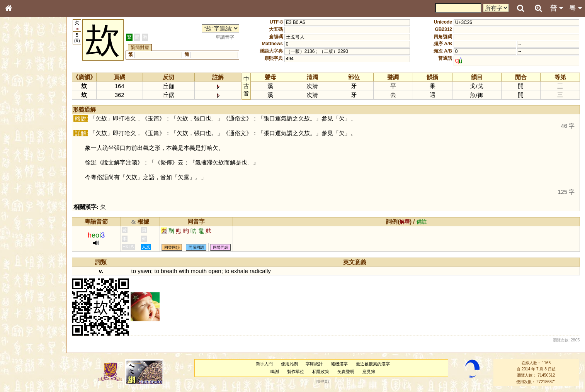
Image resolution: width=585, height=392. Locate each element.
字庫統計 (314, 364)
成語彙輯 (19, 251)
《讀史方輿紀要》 (28, 244)
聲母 (15, 203)
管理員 (322, 382)
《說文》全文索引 (28, 238)
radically (260, 271)
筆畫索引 (19, 110)
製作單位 (296, 372)
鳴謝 (275, 372)
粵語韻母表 (21, 166)
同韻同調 (196, 247)
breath (169, 271)
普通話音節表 (24, 210)
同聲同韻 (172, 247)
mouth (199, 271)
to (134, 271)
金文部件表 (21, 124)
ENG (34, 85)
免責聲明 (346, 372)
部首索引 (19, 103)
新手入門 (264, 364)
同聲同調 (221, 247)
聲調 (37, 203)
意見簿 (369, 372)
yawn (144, 271)
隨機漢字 (339, 364)
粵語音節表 (21, 151)
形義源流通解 (24, 131)
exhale (240, 271)
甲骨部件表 (21, 117)
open (215, 271)
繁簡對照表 (21, 258)
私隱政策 (321, 372)
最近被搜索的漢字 (373, 364)
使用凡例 (289, 364)
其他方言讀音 (24, 217)
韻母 (26, 203)
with (184, 271)
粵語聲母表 (21, 158)
